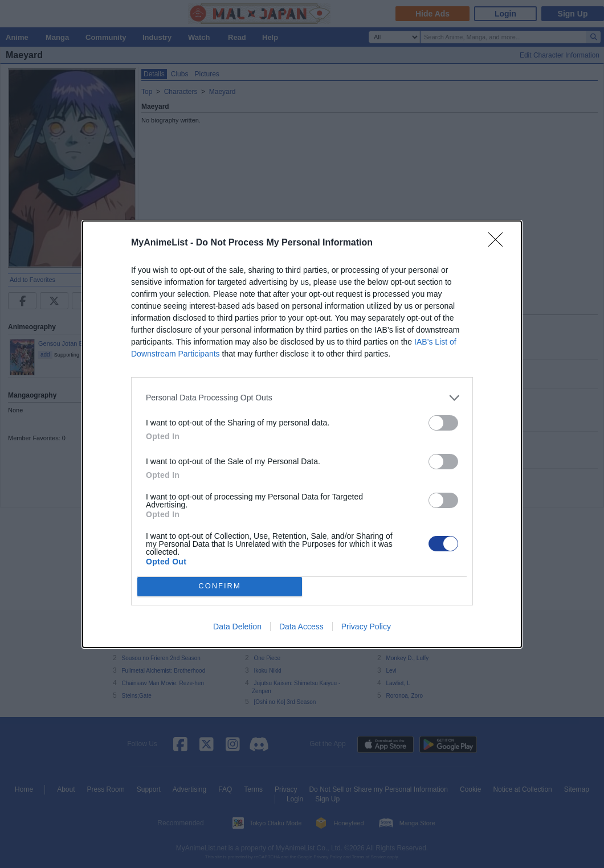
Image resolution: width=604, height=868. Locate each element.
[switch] (443, 423)
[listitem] (302, 398)
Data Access (301, 627)
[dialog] (302, 434)
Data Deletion (237, 627)
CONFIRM (220, 586)
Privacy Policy (366, 627)
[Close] (499, 243)
